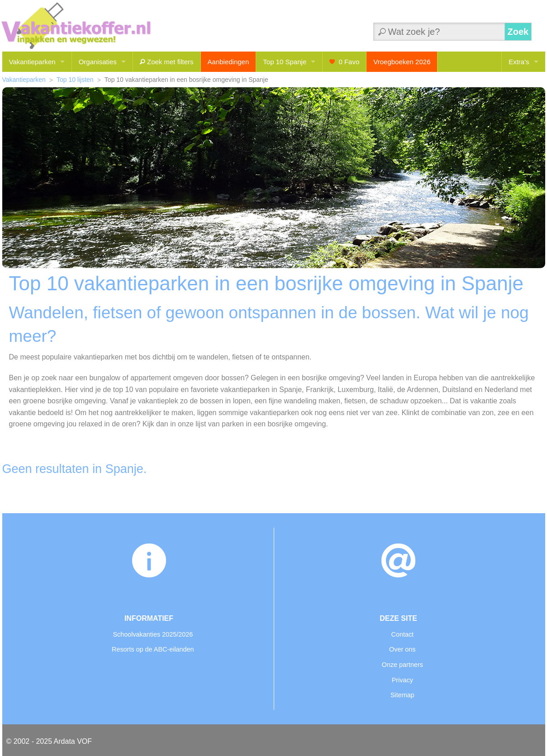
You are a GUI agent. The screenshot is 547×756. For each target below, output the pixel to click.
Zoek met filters (167, 62)
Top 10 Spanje (285, 62)
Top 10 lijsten (75, 80)
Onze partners (402, 665)
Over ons (402, 649)
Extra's (519, 62)
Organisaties (98, 62)
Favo (344, 62)
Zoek (518, 32)
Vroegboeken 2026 (402, 62)
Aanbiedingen (228, 62)
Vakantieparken (32, 62)
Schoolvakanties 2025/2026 (153, 634)
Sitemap (402, 695)
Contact (402, 634)
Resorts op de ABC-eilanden (153, 649)
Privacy (402, 680)
